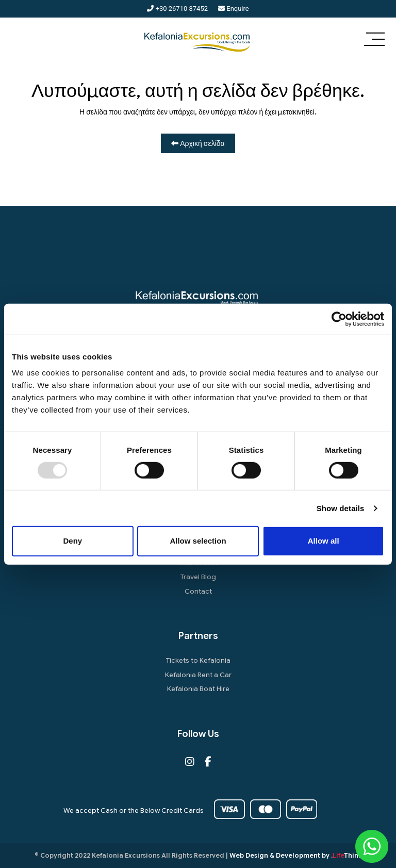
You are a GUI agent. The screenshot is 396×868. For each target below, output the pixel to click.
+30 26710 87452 (177, 9)
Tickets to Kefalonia (198, 660)
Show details (341, 508)
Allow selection (198, 541)
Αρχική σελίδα (198, 143)
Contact (198, 591)
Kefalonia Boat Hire (198, 689)
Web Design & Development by (296, 855)
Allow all (324, 541)
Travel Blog (198, 577)
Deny (72, 541)
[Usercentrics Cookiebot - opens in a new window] (339, 319)
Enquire (234, 9)
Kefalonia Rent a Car (198, 675)
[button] (374, 40)
